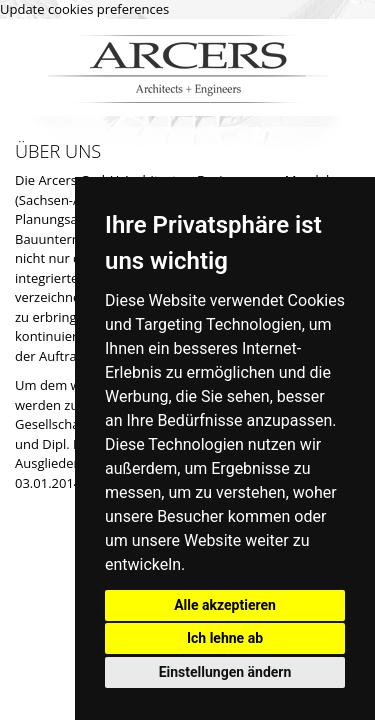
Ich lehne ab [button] (225, 638)
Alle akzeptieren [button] (225, 605)
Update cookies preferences (84, 9)
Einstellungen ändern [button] (225, 672)
